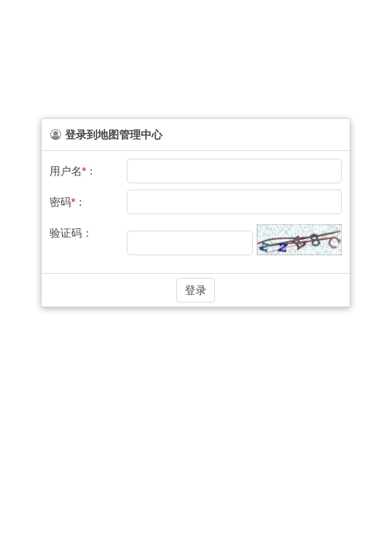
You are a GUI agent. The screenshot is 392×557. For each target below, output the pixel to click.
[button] (196, 290)
